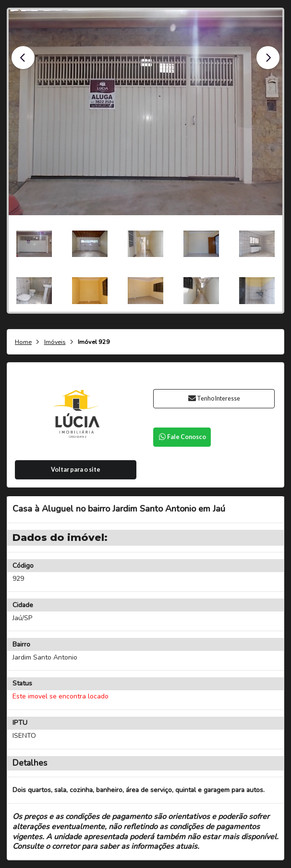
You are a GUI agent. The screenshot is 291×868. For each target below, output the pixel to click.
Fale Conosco (182, 437)
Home (23, 342)
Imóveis (55, 342)
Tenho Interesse (214, 398)
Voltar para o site (76, 470)
